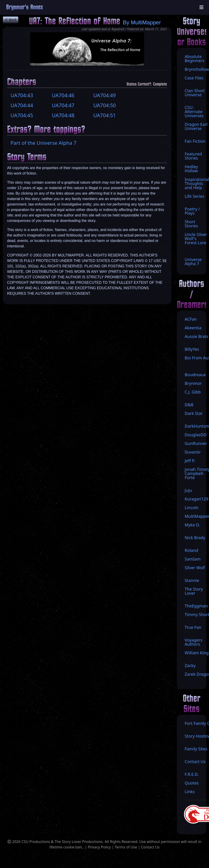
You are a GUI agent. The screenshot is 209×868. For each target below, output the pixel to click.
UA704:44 (22, 105)
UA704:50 (105, 105)
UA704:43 (22, 95)
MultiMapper (146, 22)
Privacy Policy (99, 847)
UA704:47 (63, 105)
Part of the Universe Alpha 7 (43, 143)
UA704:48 (63, 115)
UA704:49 (105, 95)
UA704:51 (105, 115)
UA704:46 (63, 95)
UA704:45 (22, 115)
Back (11, 20)
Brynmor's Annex (25, 7)
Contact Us (150, 847)
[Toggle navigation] (201, 7)
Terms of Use (126, 847)
